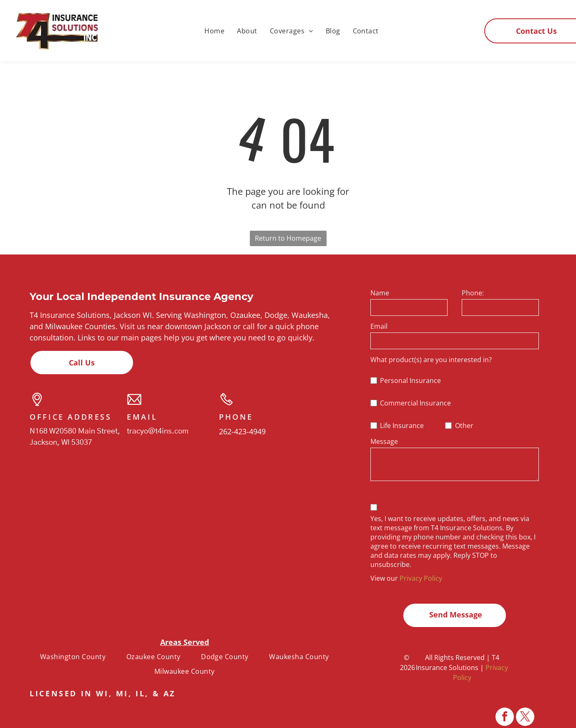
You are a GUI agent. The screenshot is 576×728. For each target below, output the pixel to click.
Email (379, 326)
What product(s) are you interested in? (431, 360)
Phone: (473, 293)
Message (384, 441)
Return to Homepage (288, 238)
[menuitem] (214, 30)
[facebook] (505, 718)
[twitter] (525, 718)
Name (380, 293)
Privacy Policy (421, 578)
